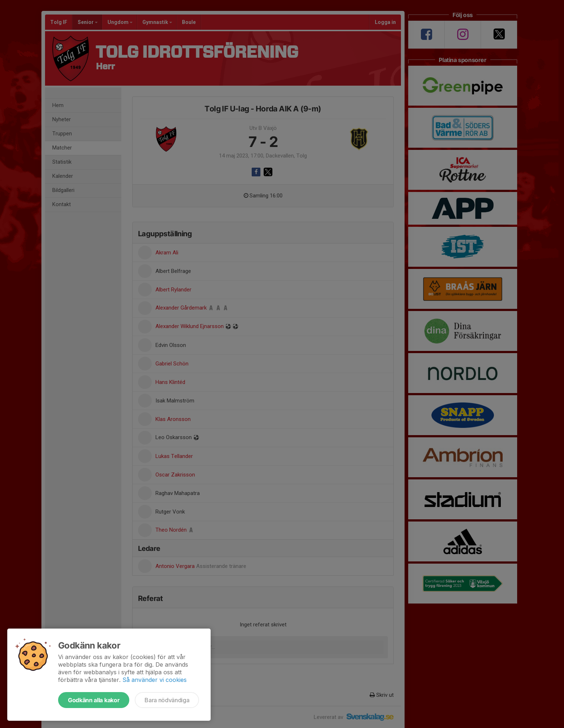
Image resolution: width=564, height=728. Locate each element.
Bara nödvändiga (167, 700)
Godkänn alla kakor (94, 700)
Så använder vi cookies (155, 680)
